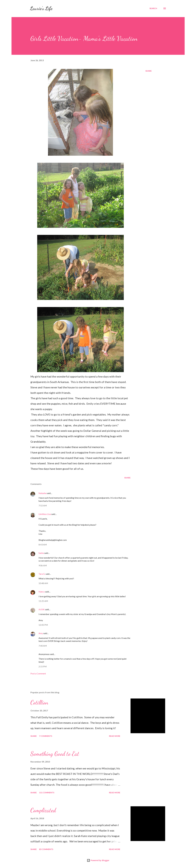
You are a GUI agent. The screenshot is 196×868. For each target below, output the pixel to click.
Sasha (41, 553)
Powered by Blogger (98, 860)
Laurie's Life (41, 8)
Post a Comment (38, 673)
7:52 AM (43, 505)
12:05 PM (43, 625)
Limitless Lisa (45, 514)
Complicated (43, 810)
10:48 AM (43, 583)
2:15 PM (43, 666)
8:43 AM (43, 545)
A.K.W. (42, 609)
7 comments (46, 736)
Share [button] (149, 71)
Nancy (42, 592)
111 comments (47, 793)
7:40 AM (43, 646)
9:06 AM (43, 565)
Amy (41, 633)
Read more (115, 736)
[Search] (153, 8)
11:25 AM (43, 601)
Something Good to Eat (55, 754)
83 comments (46, 849)
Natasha (42, 493)
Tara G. (42, 574)
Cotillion (39, 702)
